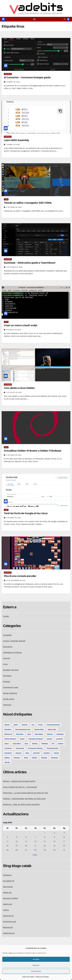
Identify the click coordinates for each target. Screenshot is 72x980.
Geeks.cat (7, 892)
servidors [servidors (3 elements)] (47, 753)
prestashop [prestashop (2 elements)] (8, 748)
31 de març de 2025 (14, 207)
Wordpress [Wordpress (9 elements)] (54, 758)
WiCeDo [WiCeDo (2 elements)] (34, 758)
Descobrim (8, 74)
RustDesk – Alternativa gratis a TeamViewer (30, 263)
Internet (6, 658)
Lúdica (6, 910)
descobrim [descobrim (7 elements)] (8, 729)
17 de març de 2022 (14, 455)
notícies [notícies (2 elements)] (35, 743)
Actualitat (7, 635)
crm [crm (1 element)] (33, 725)
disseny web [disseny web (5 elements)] (52, 729)
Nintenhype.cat (10, 922)
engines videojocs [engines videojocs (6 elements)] (10, 739)
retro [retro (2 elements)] (27, 753)
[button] (65, 19)
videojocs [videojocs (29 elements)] (17, 758)
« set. (35, 855)
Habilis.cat (8, 904)
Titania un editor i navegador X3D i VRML (28, 203)
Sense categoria (10, 693)
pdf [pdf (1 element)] (53, 743)
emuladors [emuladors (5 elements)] (60, 734)
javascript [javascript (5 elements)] (59, 739)
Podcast (6, 681)
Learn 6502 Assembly (16, 140)
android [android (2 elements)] (7, 725)
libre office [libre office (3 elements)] (17, 743)
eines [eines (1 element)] (29, 734)
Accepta (36, 959)
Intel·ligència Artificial (12, 652)
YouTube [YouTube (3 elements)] (7, 762)
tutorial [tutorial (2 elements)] (56, 753)
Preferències (36, 971)
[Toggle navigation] (34, 19)
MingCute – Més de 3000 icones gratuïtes (21, 804)
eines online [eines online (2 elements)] (39, 734)
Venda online (9, 699)
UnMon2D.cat (9, 933)
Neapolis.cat (8, 916)
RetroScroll (8, 927)
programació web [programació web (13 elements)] (52, 748)
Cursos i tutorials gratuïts (14, 641)
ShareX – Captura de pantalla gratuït (19, 781)
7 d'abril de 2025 (13, 145)
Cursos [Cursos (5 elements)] (41, 725)
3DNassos (7, 875)
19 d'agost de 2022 (14, 330)
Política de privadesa (42, 977)
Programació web (10, 687)
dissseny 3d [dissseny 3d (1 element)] (8, 734)
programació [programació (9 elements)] (20, 748)
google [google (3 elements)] (22, 739)
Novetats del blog (11, 670)
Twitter (6, 616)
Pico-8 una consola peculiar (20, 576)
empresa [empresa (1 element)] (50, 734)
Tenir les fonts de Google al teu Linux (26, 513)
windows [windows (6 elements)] (44, 758)
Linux (6, 199)
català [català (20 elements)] (16, 725)
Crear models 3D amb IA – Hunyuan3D (20, 787)
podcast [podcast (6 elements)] (61, 743)
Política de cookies (28, 977)
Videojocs (8, 137)
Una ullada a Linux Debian (19, 388)
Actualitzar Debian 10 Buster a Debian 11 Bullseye (33, 451)
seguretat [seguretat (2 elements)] (36, 753)
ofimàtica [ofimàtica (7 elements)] (45, 743)
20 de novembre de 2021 (16, 580)
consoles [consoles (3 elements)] (25, 725)
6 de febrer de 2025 (14, 267)
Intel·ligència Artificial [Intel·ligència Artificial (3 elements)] (36, 739)
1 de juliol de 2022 (14, 392)
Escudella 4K (9, 881)
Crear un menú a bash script (21, 325)
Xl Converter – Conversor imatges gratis (27, 78)
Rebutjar (36, 965)
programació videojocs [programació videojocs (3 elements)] (35, 748)
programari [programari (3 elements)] (8, 753)
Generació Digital (10, 898)
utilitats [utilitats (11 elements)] (7, 758)
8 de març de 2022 (13, 518)
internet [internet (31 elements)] (49, 739)
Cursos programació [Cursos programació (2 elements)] (53, 725)
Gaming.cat (8, 887)
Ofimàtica (7, 676)
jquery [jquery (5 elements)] (7, 743)
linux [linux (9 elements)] (26, 743)
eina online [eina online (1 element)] (20, 734)
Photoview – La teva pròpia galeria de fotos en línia (26, 793)
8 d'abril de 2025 (13, 82)
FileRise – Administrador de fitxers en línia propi (24, 799)
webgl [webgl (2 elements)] (26, 758)
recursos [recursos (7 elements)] (19, 753)
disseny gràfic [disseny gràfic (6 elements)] (39, 729)
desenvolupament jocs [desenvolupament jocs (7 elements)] (23, 729)
